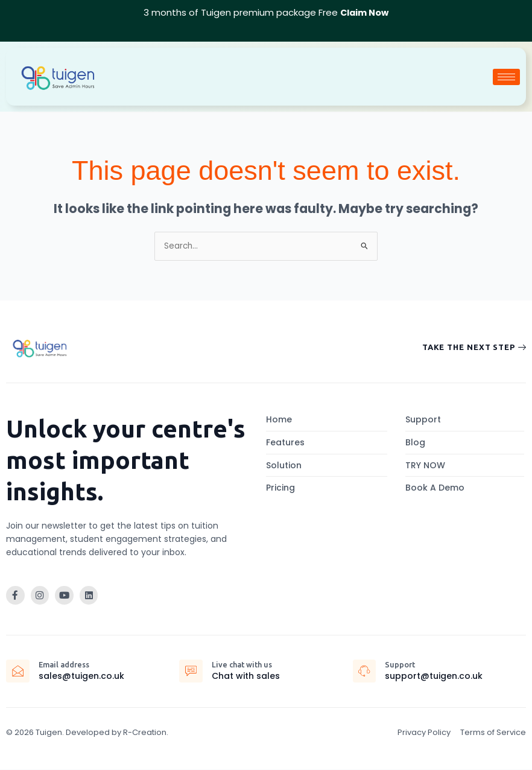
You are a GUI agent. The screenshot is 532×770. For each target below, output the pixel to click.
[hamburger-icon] (506, 76)
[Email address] (18, 672)
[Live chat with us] (191, 672)
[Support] (365, 672)
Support (401, 664)
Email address (66, 664)
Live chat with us (244, 664)
